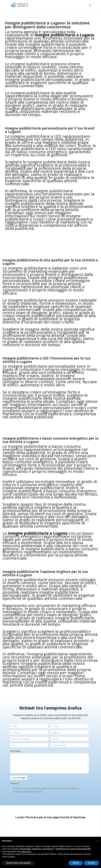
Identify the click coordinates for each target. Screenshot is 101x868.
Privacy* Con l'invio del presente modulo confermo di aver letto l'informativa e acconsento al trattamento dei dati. (45, 790)
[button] (98, 841)
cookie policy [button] (26, 852)
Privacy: (15, 783)
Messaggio (15, 751)
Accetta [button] (91, 863)
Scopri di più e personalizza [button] (18, 863)
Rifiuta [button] (76, 863)
